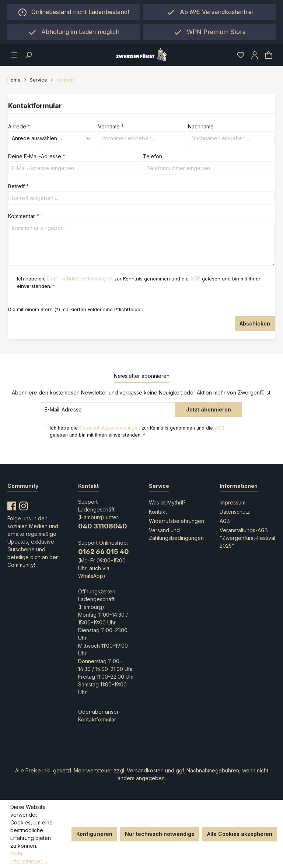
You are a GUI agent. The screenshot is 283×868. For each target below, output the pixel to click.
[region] (74, 32)
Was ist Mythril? (167, 502)
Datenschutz (235, 512)
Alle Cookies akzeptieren (240, 834)
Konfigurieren (94, 834)
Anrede (19, 126)
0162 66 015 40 (104, 552)
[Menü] (14, 55)
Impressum (233, 502)
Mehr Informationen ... (29, 857)
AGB (195, 278)
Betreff (18, 186)
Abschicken (255, 323)
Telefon (153, 156)
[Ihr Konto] (255, 55)
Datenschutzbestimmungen (80, 278)
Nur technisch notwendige (160, 834)
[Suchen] (28, 55)
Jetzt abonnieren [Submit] (209, 409)
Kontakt (158, 512)
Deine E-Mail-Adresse (37, 156)
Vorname (111, 126)
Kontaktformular (97, 719)
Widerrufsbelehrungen (177, 521)
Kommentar (24, 216)
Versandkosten (145, 770)
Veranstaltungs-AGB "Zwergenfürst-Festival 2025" (247, 538)
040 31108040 (103, 526)
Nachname (201, 126)
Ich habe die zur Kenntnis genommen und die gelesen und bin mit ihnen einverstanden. (139, 282)
